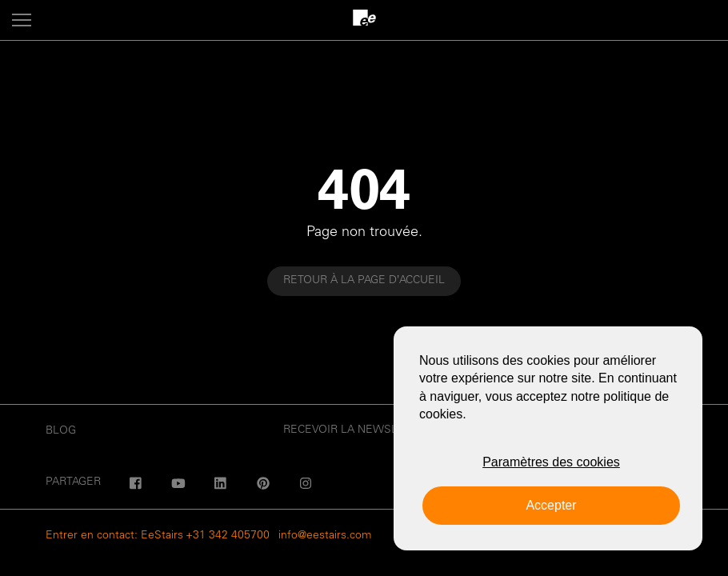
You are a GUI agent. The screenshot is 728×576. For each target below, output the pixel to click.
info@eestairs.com (325, 536)
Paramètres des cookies (551, 462)
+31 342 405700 (228, 536)
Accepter (551, 505)
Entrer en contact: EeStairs (114, 536)
